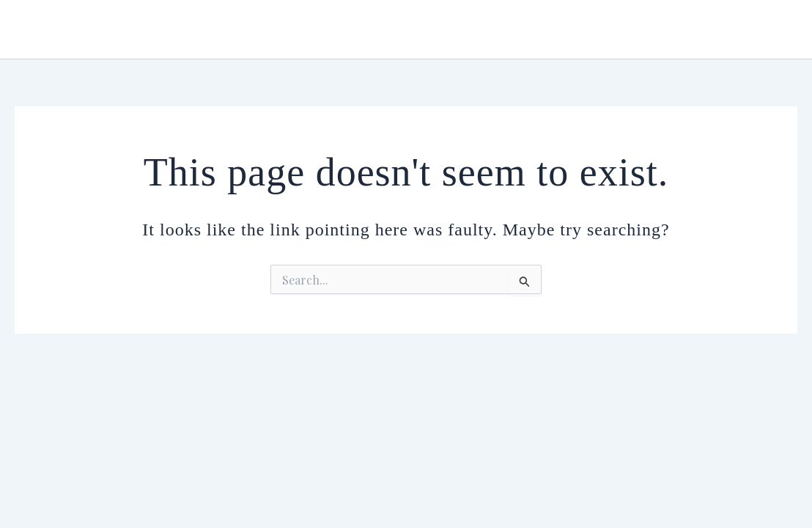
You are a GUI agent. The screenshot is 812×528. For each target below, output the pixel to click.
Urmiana (62, 29)
